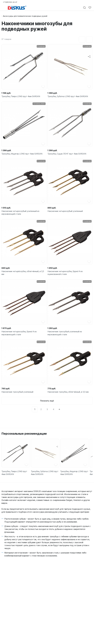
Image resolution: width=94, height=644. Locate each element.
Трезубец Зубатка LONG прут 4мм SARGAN (68, 96)
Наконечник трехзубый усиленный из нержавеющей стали (65, 334)
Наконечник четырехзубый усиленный (66, 211)
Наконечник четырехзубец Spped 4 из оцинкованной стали (65, 273)
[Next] (59, 410)
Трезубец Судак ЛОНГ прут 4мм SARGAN (67, 154)
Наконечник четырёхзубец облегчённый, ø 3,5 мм (23, 273)
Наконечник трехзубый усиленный (18, 393)
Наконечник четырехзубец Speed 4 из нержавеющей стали (19, 334)
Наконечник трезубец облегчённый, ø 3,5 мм (69, 393)
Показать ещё (47, 402)
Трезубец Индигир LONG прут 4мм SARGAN (23, 154)
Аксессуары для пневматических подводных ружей (25, 16)
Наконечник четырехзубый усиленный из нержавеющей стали (21, 213)
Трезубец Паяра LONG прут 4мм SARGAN (21, 96)
